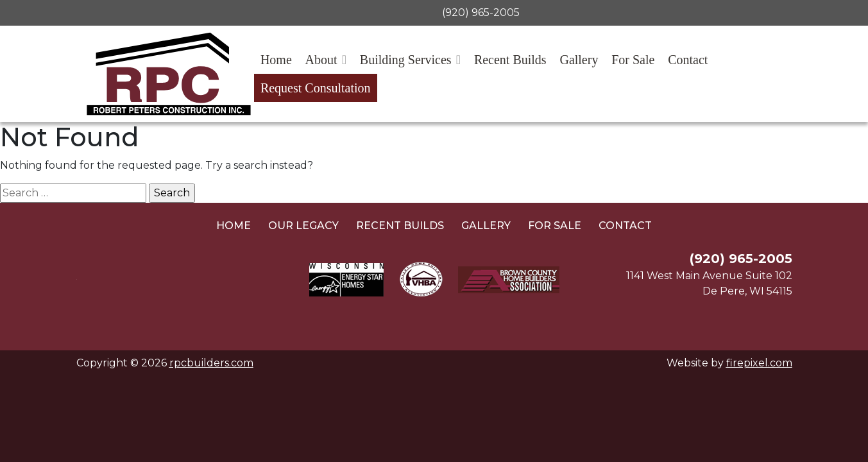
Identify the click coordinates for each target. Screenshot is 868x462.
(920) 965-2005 (481, 13)
